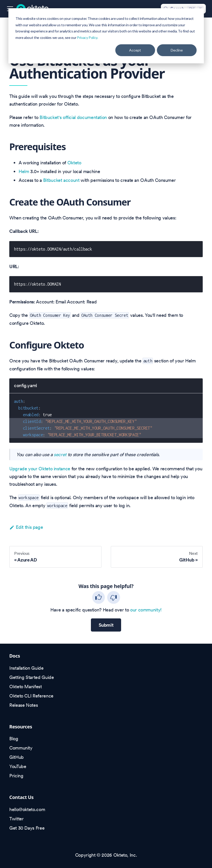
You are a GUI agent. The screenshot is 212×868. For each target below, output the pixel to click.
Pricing (16, 776)
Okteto (74, 163)
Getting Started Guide (32, 677)
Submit (106, 625)
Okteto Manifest (26, 687)
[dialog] (106, 36)
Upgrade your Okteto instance (40, 469)
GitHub (17, 757)
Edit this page (26, 527)
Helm (24, 171)
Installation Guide (26, 668)
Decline (177, 50)
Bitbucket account (61, 180)
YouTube (18, 766)
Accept (135, 50)
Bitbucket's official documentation (73, 117)
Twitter (16, 819)
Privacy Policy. (88, 37)
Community (21, 748)
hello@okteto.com (27, 809)
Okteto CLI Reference (31, 696)
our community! (146, 610)
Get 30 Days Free (27, 828)
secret (60, 454)
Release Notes (23, 705)
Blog (14, 739)
